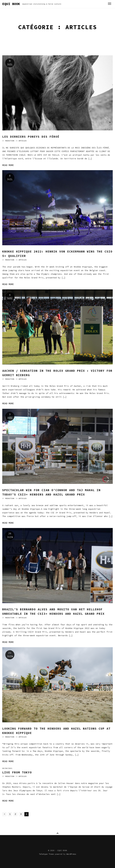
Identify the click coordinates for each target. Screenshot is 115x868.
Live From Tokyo (17, 772)
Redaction (10, 141)
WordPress (71, 854)
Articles (22, 141)
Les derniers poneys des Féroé (31, 137)
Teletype (43, 854)
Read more (8, 165)
